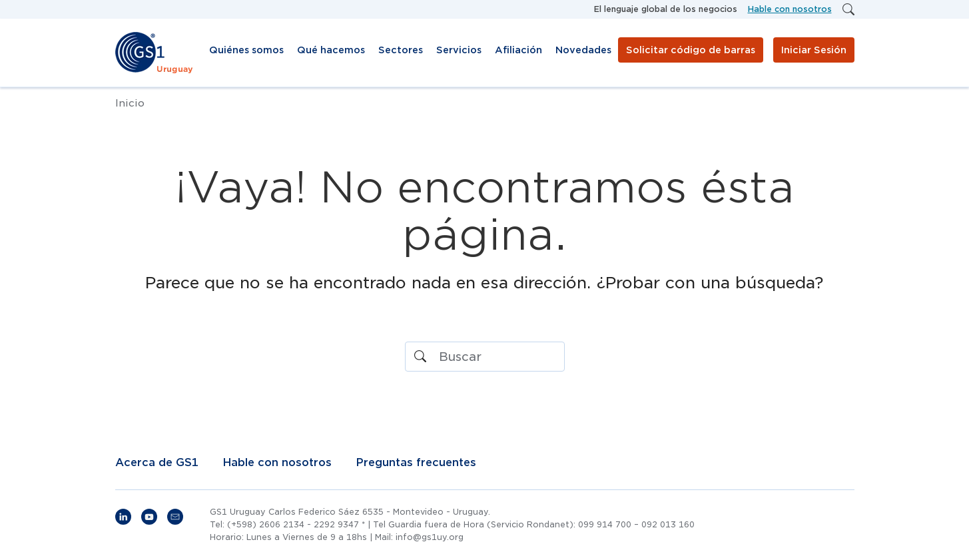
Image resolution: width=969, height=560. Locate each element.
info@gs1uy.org (430, 537)
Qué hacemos (331, 50)
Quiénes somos (246, 50)
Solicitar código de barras (691, 50)
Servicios (459, 50)
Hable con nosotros (790, 9)
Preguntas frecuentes (416, 463)
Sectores (401, 50)
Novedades (583, 50)
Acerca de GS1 (157, 463)
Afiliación (518, 50)
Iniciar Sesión (814, 50)
